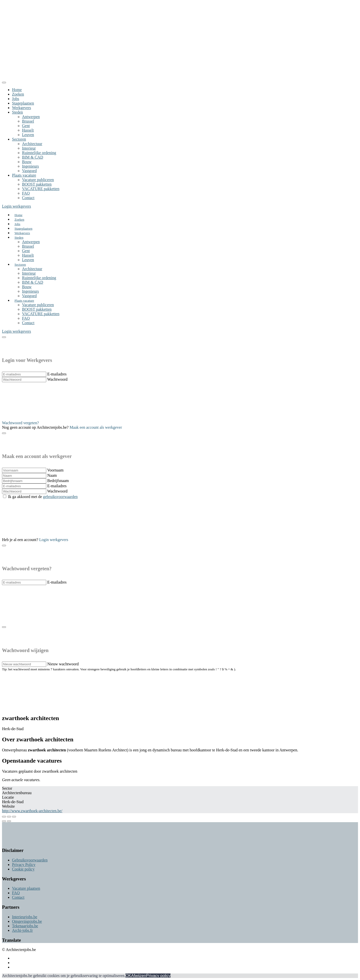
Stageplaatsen (23, 103)
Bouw (27, 162)
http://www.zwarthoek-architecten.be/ (32, 811)
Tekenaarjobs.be (25, 926)
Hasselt (28, 130)
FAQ (26, 193)
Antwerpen (31, 117)
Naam (52, 475)
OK (128, 976)
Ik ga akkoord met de (43, 497)
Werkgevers (21, 108)
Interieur (29, 148)
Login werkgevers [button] (16, 206)
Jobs (15, 99)
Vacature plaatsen (26, 888)
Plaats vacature (24, 175)
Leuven (28, 135)
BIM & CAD (32, 157)
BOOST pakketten (37, 184)
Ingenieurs (30, 166)
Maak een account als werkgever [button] (96, 427)
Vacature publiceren (38, 180)
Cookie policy (23, 869)
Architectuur (32, 144)
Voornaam (55, 470)
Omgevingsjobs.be (27, 921)
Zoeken (18, 94)
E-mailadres (57, 374)
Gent (26, 126)
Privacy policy (158, 976)
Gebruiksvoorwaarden (30, 860)
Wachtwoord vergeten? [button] (20, 423)
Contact (28, 198)
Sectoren (19, 139)
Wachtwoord (57, 379)
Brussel (28, 121)
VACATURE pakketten (41, 189)
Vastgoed (29, 171)
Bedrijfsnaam (58, 481)
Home (17, 90)
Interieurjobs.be (25, 917)
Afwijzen (139, 976)
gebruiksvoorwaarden (60, 497)
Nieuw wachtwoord (63, 664)
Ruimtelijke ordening (39, 153)
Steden (17, 112)
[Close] (4, 83)
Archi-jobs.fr (22, 930)
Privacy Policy (24, 865)
